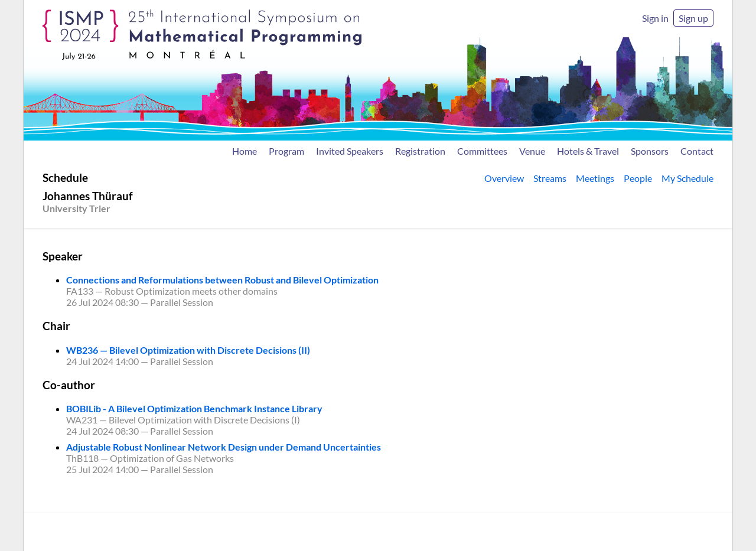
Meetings (595, 178)
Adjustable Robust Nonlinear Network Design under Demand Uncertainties (224, 447)
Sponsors (650, 151)
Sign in (655, 18)
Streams (550, 178)
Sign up (693, 18)
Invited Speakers (350, 151)
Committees (482, 151)
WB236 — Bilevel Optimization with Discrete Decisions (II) (188, 350)
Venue (532, 151)
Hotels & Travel (588, 151)
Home (245, 151)
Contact (697, 151)
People (638, 178)
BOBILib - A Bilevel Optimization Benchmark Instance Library (194, 408)
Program (286, 151)
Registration (420, 151)
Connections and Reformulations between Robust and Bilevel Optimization (222, 280)
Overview (504, 178)
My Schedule (687, 178)
